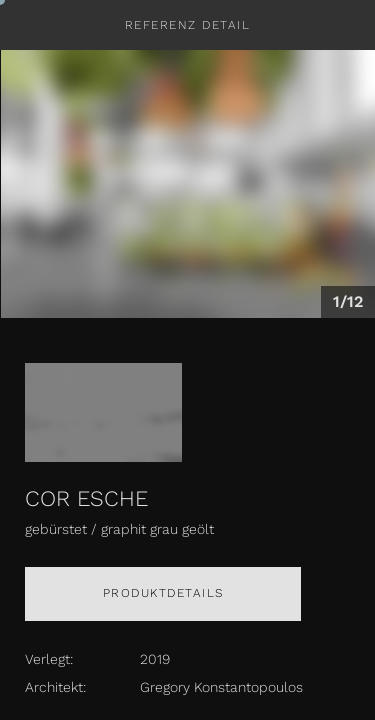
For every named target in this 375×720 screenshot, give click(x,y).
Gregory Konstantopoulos (221, 687)
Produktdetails (163, 593)
